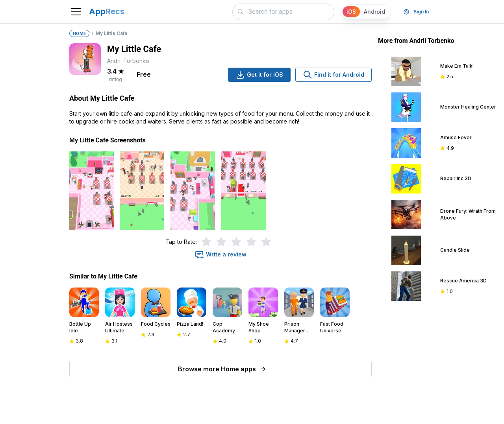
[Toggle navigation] (76, 12)
